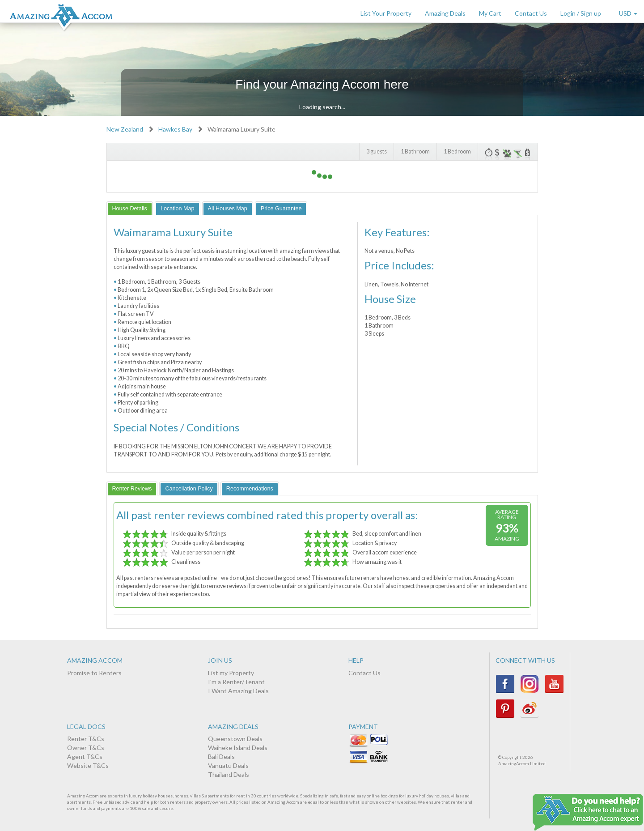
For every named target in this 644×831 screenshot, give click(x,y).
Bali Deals (221, 756)
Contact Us (531, 13)
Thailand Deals (229, 774)
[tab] (130, 208)
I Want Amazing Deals (238, 691)
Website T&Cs (88, 765)
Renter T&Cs (86, 739)
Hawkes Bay (175, 129)
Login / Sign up (581, 13)
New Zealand (125, 129)
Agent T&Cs (85, 756)
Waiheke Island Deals (238, 748)
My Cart (490, 13)
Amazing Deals (445, 13)
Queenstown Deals (235, 739)
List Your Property (386, 13)
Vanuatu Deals (228, 765)
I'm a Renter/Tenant (236, 682)
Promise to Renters (94, 673)
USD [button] (628, 13)
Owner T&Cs (86, 748)
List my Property (231, 673)
